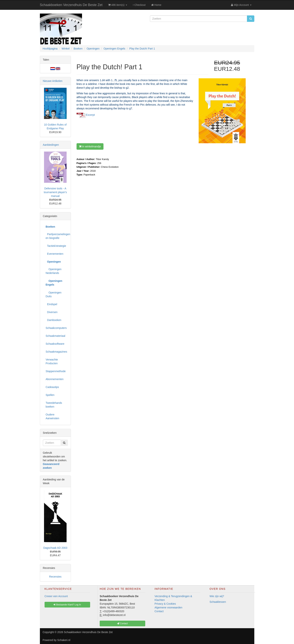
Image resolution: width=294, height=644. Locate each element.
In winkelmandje (90, 146)
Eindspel (51, 304)
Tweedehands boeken (54, 405)
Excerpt (90, 115)
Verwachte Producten (52, 361)
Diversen (52, 312)
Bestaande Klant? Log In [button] (67, 605)
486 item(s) (118, 5)
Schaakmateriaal (55, 336)
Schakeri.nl (64, 640)
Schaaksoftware (55, 344)
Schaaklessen (218, 602)
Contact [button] (122, 623)
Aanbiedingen (51, 145)
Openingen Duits (54, 294)
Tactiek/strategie (56, 246)
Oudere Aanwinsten (52, 416)
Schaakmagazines (56, 352)
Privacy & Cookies (165, 604)
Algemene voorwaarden (169, 607)
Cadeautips (52, 387)
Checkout (139, 5)
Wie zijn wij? (217, 596)
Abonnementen (55, 379)
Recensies (55, 577)
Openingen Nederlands (54, 271)
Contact (159, 611)
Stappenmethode (56, 371)
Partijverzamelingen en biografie (57, 236)
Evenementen (55, 254)
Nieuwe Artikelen (53, 81)
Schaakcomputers (56, 328)
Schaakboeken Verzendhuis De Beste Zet (71, 5)
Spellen (50, 395)
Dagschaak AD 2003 (55, 548)
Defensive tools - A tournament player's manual (55, 192)
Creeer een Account (56, 596)
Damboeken (54, 320)
